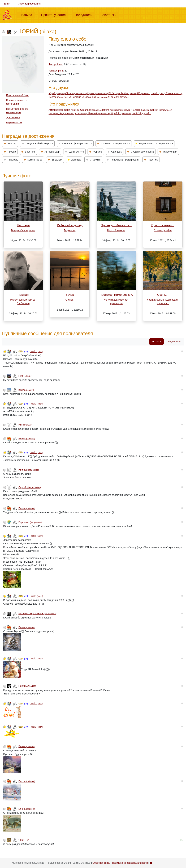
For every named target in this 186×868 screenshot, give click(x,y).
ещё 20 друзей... (120, 97)
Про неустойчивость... (116, 225)
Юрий (57, 93)
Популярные (173, 342)
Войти (7, 4)
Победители (85, 15)
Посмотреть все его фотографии (17, 102)
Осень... (163, 295)
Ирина (98, 93)
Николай (99, 113)
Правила (27, 15)
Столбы (70, 300)
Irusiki (159, 93)
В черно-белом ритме (23, 230)
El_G (115, 93)
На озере (23, 225)
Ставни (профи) (163, 230)
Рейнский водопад (70, 225)
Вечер (70, 295)
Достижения (13, 117)
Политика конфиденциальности (130, 863)
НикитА (27, 686)
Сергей (60, 97)
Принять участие (55, 15)
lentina (129, 93)
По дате (156, 342)
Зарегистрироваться (30, 4)
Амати (56, 110)
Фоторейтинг (56, 64)
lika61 (25, 376)
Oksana (76, 93)
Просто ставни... (163, 225)
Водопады (70, 230)
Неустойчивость (116, 230)
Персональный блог (17, 95)
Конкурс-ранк (56, 71)
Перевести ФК (14, 123)
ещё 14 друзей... (142, 113)
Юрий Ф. (122, 113)
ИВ (144, 93)
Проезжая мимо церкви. (116, 295)
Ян (24, 840)
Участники (110, 15)
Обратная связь (101, 863)
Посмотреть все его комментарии (17, 111)
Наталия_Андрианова (91, 97)
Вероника (31, 522)
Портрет (23, 295)
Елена (174, 93)
